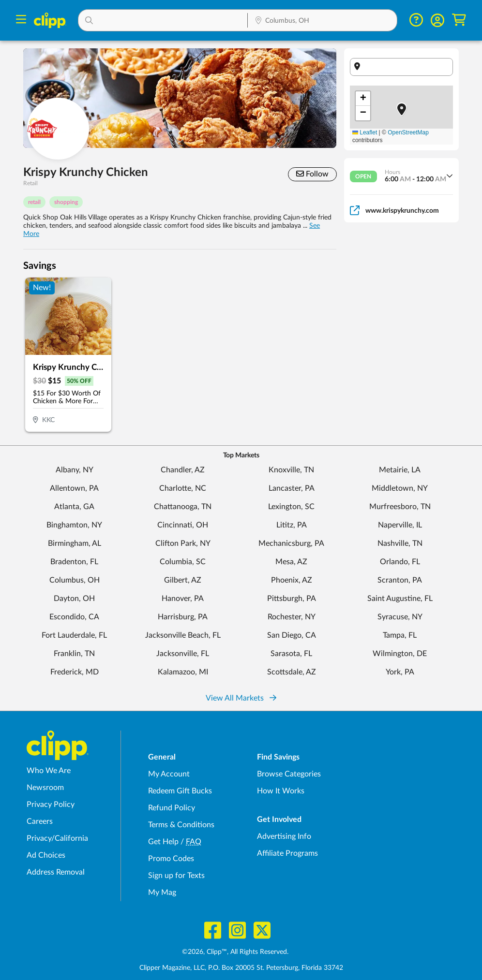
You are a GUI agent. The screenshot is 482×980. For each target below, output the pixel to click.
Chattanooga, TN (183, 507)
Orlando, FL (400, 562)
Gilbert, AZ (183, 580)
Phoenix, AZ (292, 580)
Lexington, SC (291, 507)
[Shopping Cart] (459, 20)
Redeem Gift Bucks (180, 791)
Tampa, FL (400, 635)
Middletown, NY (400, 488)
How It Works (281, 791)
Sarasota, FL (291, 654)
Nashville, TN (400, 543)
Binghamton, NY (74, 525)
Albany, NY (75, 470)
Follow (312, 174)
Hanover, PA (183, 599)
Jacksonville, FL (183, 654)
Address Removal (56, 872)
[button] (163, 20)
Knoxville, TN (291, 470)
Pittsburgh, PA (292, 599)
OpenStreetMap (408, 132)
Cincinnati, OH (183, 525)
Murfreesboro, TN (400, 507)
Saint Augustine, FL (400, 599)
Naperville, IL (400, 525)
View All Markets (241, 698)
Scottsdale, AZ (292, 672)
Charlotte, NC (183, 488)
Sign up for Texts (176, 876)
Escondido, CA (74, 617)
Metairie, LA (400, 470)
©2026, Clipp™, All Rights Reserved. (235, 952)
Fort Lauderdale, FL (74, 635)
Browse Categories (289, 774)
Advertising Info (284, 836)
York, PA (400, 672)
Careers (40, 821)
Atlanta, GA (74, 507)
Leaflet (365, 132)
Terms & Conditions (181, 825)
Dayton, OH (74, 599)
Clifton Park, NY (183, 543)
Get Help (163, 842)
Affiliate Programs (287, 853)
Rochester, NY (292, 617)
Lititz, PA (292, 525)
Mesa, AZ (291, 562)
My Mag (162, 892)
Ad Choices (46, 855)
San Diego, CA (292, 635)
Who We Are (49, 771)
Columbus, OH (75, 580)
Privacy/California (57, 838)
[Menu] (21, 21)
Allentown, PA (74, 488)
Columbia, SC (183, 562)
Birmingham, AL (75, 543)
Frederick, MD (75, 672)
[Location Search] (322, 21)
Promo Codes (171, 859)
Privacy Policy (51, 804)
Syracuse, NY (400, 617)
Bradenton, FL (74, 562)
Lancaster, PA (292, 488)
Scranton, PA (400, 580)
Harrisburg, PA (183, 617)
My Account (169, 774)
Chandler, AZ (183, 470)
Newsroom (45, 788)
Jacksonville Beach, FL (183, 635)
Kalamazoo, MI (183, 672)
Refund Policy (172, 808)
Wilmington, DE (400, 654)
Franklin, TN (74, 654)
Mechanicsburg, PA (291, 543)
